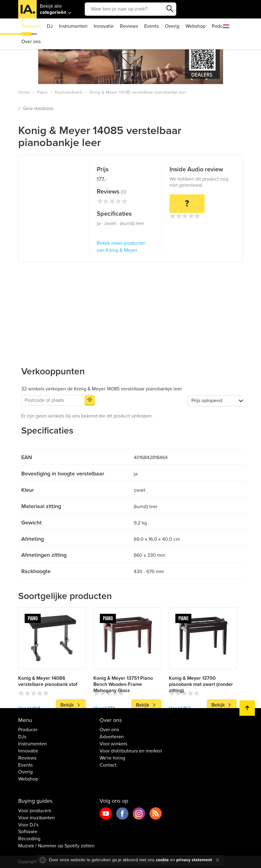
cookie (162, 860)
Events (151, 26)
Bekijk (67, 705)
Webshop (196, 26)
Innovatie (104, 26)
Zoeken (170, 9)
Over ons (31, 42)
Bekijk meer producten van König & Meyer (121, 247)
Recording (29, 839)
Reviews (129, 26)
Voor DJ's (28, 825)
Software (28, 832)
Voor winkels (113, 744)
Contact (108, 765)
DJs (22, 737)
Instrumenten (73, 26)
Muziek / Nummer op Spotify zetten (56, 846)
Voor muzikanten (37, 818)
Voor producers (35, 811)
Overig (172, 26)
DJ (50, 26)
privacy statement (194, 860)
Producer (31, 26)
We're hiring (112, 758)
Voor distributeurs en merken (131, 751)
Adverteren (112, 737)
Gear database (38, 108)
